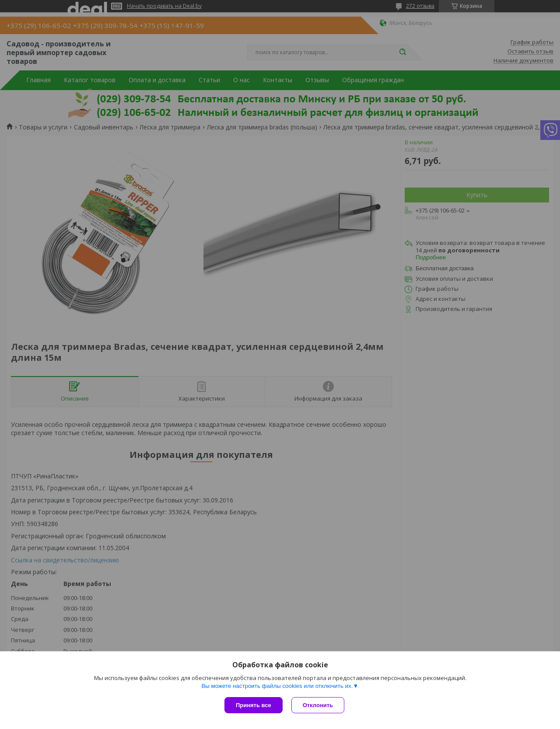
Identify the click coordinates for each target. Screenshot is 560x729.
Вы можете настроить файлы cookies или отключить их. (277, 686)
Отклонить (318, 705)
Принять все (254, 705)
